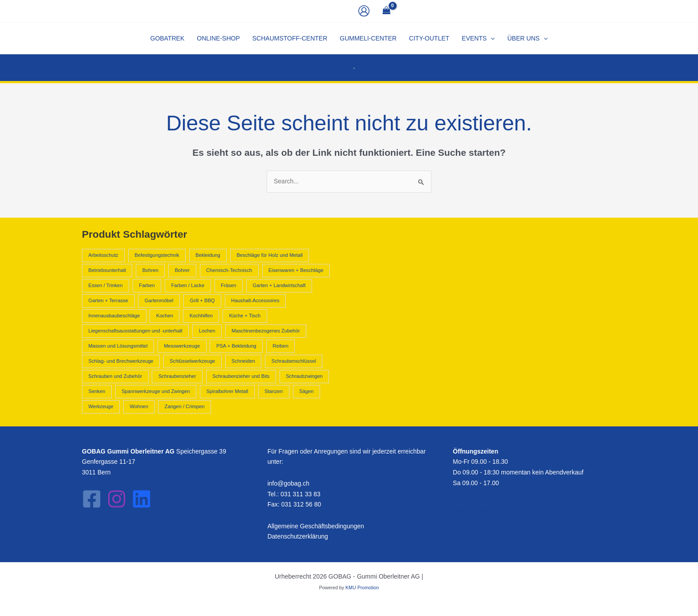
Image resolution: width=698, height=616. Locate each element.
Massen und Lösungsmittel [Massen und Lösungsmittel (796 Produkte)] (118, 346)
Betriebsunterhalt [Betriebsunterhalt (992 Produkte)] (107, 270)
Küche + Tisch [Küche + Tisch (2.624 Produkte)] (245, 316)
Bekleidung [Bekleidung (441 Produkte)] (208, 255)
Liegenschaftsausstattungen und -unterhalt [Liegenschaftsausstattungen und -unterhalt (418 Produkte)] (135, 331)
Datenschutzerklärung (298, 536)
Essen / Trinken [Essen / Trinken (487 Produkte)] (105, 285)
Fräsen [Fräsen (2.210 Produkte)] (229, 285)
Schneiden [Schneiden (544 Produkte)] (243, 361)
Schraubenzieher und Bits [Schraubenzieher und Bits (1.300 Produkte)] (241, 376)
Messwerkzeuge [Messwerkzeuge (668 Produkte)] (182, 346)
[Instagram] (117, 499)
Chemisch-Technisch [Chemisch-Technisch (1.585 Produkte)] (229, 270)
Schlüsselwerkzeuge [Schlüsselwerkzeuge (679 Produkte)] (192, 361)
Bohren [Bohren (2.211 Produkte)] (150, 270)
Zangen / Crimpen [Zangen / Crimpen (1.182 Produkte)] (185, 406)
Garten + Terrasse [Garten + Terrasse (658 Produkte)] (108, 300)
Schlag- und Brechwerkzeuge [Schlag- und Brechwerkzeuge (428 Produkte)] (121, 361)
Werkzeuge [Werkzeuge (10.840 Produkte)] (101, 406)
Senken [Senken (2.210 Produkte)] (97, 391)
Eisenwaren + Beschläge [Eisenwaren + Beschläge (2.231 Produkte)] (296, 270)
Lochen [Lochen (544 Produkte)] (207, 331)
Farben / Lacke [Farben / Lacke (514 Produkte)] (188, 285)
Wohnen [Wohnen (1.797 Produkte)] (139, 406)
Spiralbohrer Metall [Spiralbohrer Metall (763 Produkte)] (227, 391)
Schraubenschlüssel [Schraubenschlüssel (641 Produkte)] (294, 361)
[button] (478, 38)
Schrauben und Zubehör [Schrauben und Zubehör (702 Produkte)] (115, 376)
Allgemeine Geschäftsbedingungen (316, 526)
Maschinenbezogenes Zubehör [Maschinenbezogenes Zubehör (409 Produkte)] (266, 331)
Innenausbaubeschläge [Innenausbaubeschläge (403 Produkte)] (114, 316)
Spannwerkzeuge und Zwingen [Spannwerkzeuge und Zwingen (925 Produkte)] (156, 391)
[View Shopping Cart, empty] (386, 11)
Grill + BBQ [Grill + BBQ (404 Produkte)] (202, 300)
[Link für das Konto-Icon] (364, 11)
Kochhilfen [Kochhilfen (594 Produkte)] (201, 316)
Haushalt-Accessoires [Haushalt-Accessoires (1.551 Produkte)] (255, 300)
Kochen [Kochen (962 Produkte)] (165, 316)
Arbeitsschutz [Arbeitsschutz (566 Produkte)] (103, 255)
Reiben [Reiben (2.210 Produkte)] (281, 346)
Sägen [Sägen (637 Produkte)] (306, 391)
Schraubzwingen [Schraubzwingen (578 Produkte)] (304, 376)
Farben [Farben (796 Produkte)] (147, 285)
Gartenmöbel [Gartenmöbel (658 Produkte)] (159, 300)
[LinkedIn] (142, 499)
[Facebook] (92, 499)
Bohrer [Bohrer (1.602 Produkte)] (183, 270)
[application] (491, 38)
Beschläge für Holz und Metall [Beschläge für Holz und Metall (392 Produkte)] (270, 255)
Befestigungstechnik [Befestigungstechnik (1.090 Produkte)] (157, 255)
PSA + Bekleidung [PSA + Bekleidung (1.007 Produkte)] (236, 346)
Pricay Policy (471, 511)
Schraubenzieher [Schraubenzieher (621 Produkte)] (177, 376)
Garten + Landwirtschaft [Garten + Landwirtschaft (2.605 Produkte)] (279, 285)
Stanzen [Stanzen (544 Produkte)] (274, 391)
